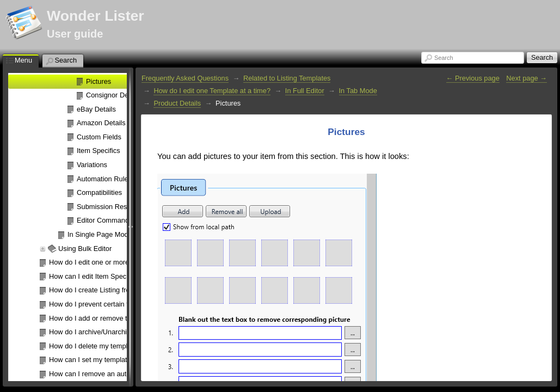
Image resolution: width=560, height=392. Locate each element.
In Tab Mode (358, 91)
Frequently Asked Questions (185, 78)
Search (444, 58)
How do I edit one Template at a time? (212, 91)
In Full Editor (305, 91)
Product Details (177, 103)
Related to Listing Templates (287, 78)
